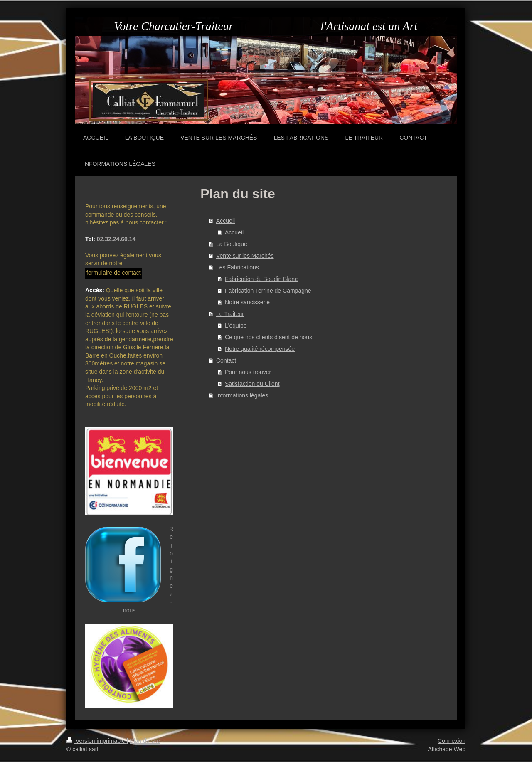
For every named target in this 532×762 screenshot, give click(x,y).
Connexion (452, 741)
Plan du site (145, 741)
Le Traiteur (230, 314)
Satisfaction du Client (252, 384)
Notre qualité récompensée (260, 349)
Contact (226, 360)
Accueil (225, 221)
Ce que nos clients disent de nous (268, 337)
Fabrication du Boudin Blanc (261, 279)
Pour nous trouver (248, 372)
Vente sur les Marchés (245, 256)
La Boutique (232, 244)
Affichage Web (447, 749)
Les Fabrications (238, 267)
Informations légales (242, 395)
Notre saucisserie (247, 302)
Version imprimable (97, 741)
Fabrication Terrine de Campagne (268, 291)
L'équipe (236, 326)
